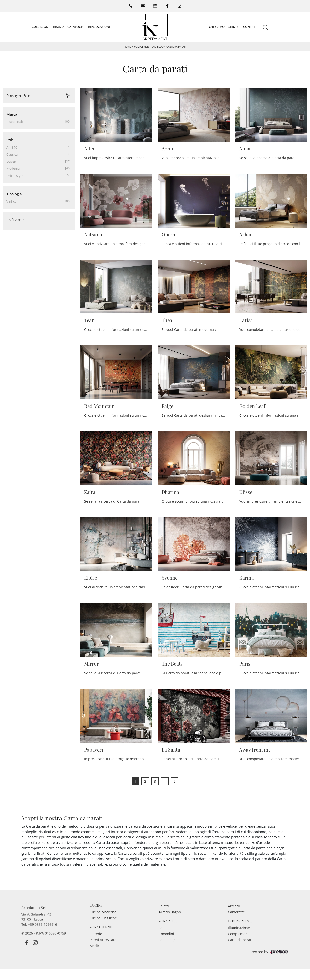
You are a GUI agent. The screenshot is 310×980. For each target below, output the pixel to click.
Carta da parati (176, 47)
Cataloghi (76, 27)
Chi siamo (217, 27)
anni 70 (12, 147)
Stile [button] (10, 140)
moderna (13, 168)
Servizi (234, 27)
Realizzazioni (99, 27)
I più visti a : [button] (17, 220)
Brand (58, 27)
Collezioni (41, 27)
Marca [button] (12, 114)
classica (12, 154)
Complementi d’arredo (149, 47)
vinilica (11, 201)
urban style (15, 176)
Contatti (250, 27)
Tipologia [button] (14, 194)
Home (128, 47)
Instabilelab (15, 122)
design (11, 162)
